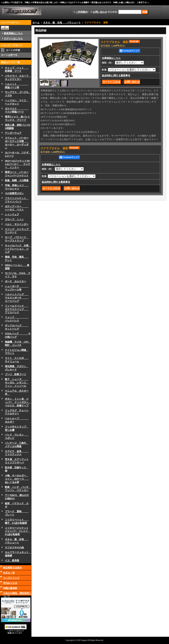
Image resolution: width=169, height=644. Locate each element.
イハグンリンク (11, 578)
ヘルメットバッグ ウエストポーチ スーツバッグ (17, 298)
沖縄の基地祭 (10, 588)
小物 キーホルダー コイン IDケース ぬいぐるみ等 (17, 479)
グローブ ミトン (14, 219)
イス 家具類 (12, 560)
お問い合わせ (100, 12)
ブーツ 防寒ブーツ (16, 374)
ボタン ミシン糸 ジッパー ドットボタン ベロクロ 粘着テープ (18, 402)
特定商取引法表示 (12, 568)
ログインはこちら (13, 38)
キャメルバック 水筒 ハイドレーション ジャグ (18, 249)
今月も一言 (9, 573)
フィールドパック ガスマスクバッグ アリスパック (17, 309)
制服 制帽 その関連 (17, 180)
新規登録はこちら (13, 33)
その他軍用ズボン (14, 193)
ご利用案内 (82, 12)
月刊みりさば (10, 583)
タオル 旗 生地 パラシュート (62, 23)
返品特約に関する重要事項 (116, 75)
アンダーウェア (13, 133)
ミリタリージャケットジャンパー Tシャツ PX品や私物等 (17, 531)
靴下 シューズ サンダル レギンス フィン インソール (17, 383)
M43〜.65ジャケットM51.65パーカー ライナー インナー (18, 164)
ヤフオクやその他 (14, 548)
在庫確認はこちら (111, 58)
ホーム (36, 23)
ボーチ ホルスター (16, 281)
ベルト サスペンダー (17, 224)
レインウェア (12, 215)
